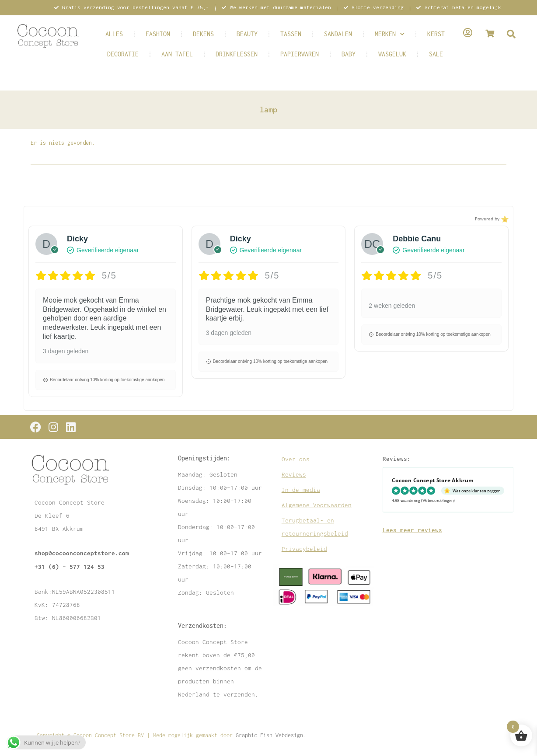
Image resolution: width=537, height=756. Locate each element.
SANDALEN (338, 34)
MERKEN (390, 34)
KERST (436, 34)
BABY (349, 54)
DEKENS (203, 34)
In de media (301, 490)
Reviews (294, 474)
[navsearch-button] (511, 35)
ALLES (114, 34)
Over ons (296, 459)
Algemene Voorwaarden (317, 505)
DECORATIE (123, 54)
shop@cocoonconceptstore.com (82, 553)
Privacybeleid (304, 549)
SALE (436, 54)
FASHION (158, 34)
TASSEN (291, 34)
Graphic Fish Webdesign (269, 735)
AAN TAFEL (177, 54)
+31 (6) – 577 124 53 (70, 566)
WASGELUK (392, 54)
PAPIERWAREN (300, 54)
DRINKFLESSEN (237, 54)
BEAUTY (247, 34)
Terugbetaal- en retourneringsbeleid (315, 527)
